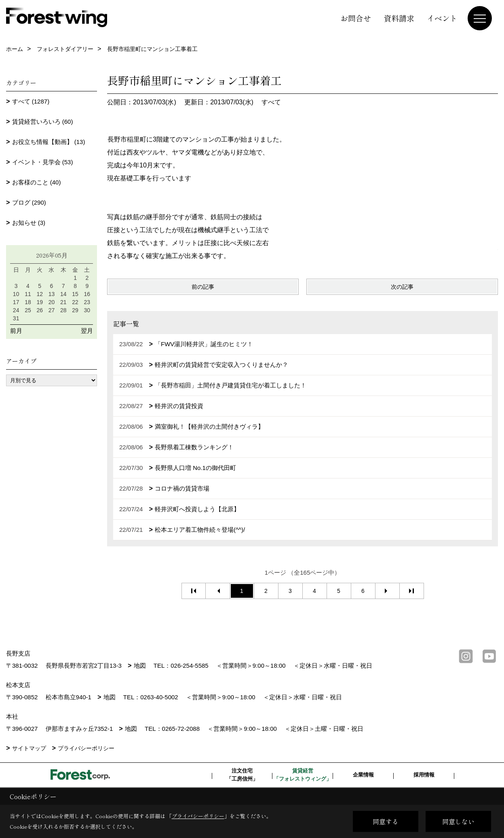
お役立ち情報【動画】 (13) (49, 142)
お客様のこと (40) (37, 182)
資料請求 (399, 18)
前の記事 (203, 287)
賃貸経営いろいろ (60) (43, 122)
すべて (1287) (31, 101)
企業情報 (363, 775)
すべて (271, 102)
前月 (16, 331)
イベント (442, 18)
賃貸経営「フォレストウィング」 (303, 775)
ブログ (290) (29, 202)
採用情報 (424, 775)
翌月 (87, 331)
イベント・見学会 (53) (43, 162)
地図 (140, 666)
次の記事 (402, 287)
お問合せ (356, 18)
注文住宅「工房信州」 (242, 775)
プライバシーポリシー (86, 748)
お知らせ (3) (29, 223)
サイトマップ (29, 748)
